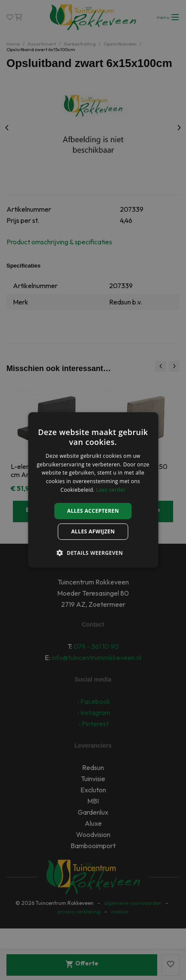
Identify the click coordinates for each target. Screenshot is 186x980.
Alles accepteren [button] (93, 511)
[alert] (93, 490)
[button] (93, 553)
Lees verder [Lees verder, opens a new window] (111, 490)
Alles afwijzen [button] (93, 531)
